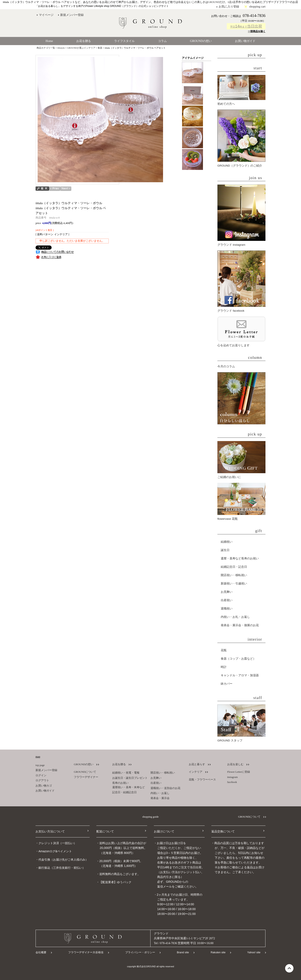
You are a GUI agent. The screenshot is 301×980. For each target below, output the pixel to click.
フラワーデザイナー (86, 777)
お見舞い (227, 592)
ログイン (41, 775)
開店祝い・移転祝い (234, 575)
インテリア (196, 772)
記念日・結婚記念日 (124, 792)
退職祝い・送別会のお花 (165, 788)
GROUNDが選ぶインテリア (81, 48)
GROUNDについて (85, 772)
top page (40, 765)
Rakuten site (218, 952)
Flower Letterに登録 (239, 772)
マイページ (46, 15)
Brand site (183, 952)
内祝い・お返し (160, 793)
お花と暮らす (197, 764)
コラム (162, 41)
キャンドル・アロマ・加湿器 (240, 675)
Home (49, 41)
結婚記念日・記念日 (234, 567)
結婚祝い (227, 542)
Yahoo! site (254, 952)
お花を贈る (84, 41)
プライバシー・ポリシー (140, 952)
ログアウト (42, 780)
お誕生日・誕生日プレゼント (130, 778)
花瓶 (224, 650)
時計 (224, 667)
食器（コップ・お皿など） (238, 659)
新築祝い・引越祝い (234, 584)
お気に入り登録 (229, 6)
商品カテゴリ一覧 (46, 48)
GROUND (214, 2)
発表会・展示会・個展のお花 (240, 625)
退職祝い (227, 609)
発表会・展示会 (160, 798)
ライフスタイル (124, 41)
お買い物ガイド (245, 41)
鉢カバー (227, 684)
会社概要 (41, 952)
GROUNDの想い (201, 41)
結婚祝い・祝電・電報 (126, 773)
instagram (232, 777)
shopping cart (257, 6)
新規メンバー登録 (72, 15)
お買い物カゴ (44, 786)
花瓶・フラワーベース (202, 780)
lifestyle (61, 48)
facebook (232, 782)
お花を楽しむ (235, 764)
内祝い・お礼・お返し (235, 617)
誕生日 (225, 550)
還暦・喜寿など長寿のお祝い (240, 558)
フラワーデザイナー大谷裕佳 (86, 952)
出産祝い (227, 600)
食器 (100, 48)
